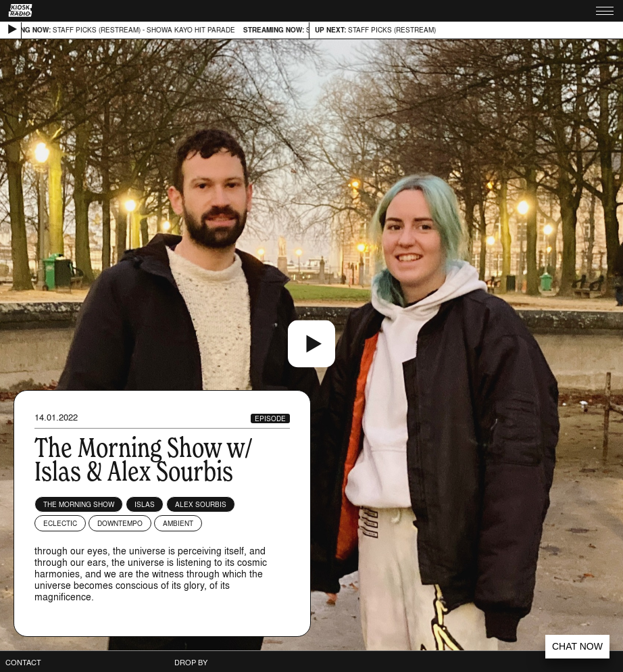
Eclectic (60, 523)
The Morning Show (79, 504)
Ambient (178, 523)
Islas (145, 504)
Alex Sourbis (201, 504)
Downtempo (120, 523)
